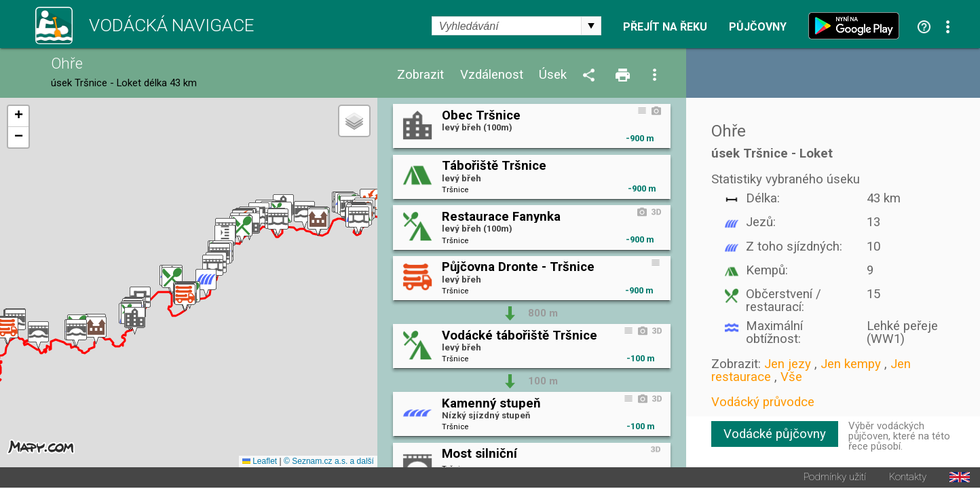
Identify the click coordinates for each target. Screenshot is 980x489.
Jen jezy (788, 364)
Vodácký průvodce (763, 402)
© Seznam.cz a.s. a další (329, 463)
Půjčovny (758, 27)
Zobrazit (420, 75)
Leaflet (260, 463)
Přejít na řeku (665, 27)
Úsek (553, 75)
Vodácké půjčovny (775, 434)
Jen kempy (851, 364)
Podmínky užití (835, 478)
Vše (791, 377)
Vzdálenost (492, 75)
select (591, 26)
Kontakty (908, 478)
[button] (38, 336)
